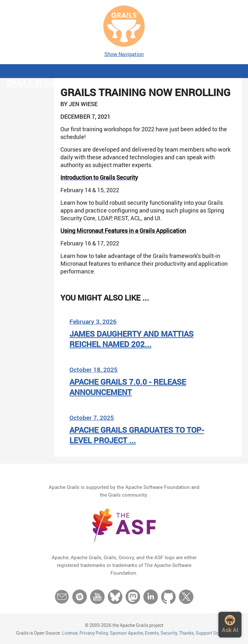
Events (152, 633)
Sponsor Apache (126, 633)
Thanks (186, 633)
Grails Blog (30, 83)
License (70, 633)
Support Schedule (214, 633)
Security (169, 633)
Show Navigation (124, 54)
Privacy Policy (94, 633)
